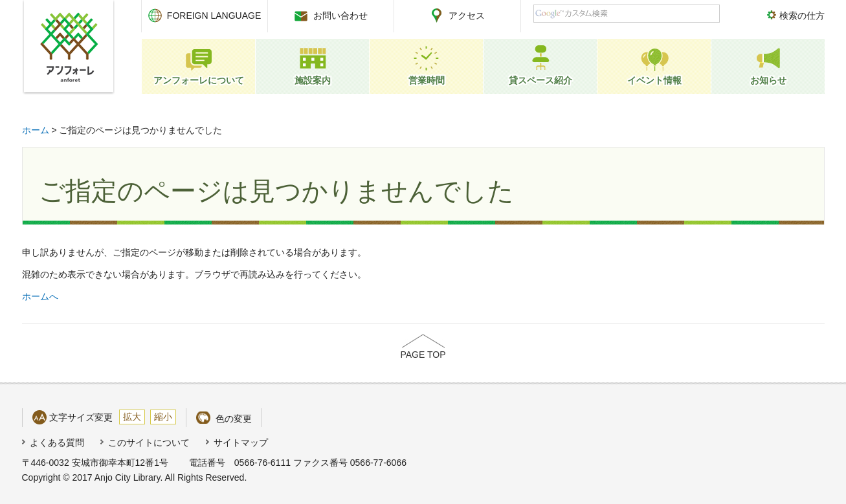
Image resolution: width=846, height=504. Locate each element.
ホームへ (40, 296)
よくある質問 (57, 443)
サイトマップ (241, 443)
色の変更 (234, 419)
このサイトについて (149, 443)
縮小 (163, 417)
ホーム (36, 130)
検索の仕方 (802, 16)
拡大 (132, 417)
